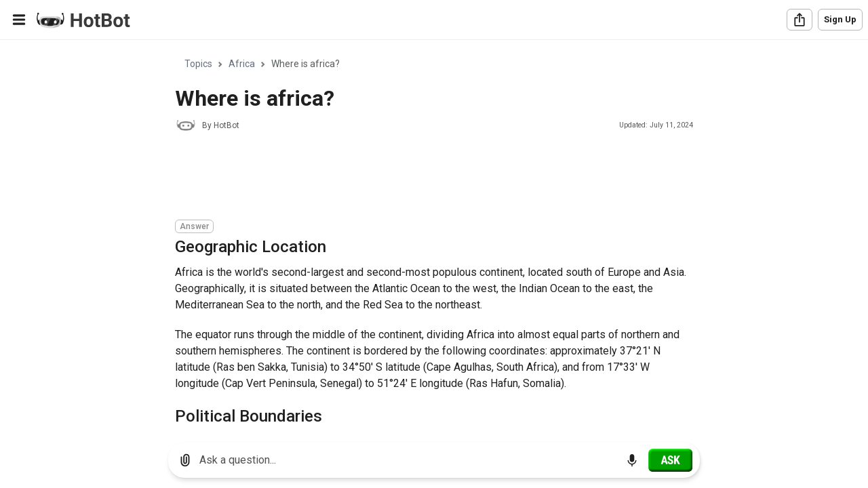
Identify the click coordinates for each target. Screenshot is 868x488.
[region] (434, 236)
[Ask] (670, 460)
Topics (198, 64)
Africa (242, 64)
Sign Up (840, 19)
